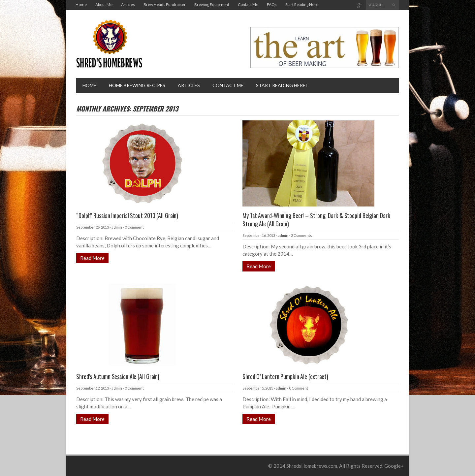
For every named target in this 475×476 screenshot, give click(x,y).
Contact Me (248, 4)
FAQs (272, 4)
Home (81, 4)
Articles (128, 4)
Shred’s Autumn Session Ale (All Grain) (118, 376)
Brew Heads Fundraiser (165, 4)
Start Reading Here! (303, 4)
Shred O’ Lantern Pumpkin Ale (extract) (285, 376)
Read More (92, 258)
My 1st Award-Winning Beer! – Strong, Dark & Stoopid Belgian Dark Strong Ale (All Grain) (316, 220)
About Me (104, 4)
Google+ (394, 466)
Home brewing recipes (137, 85)
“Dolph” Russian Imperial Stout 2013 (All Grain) (127, 215)
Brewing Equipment (212, 4)
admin (117, 227)
